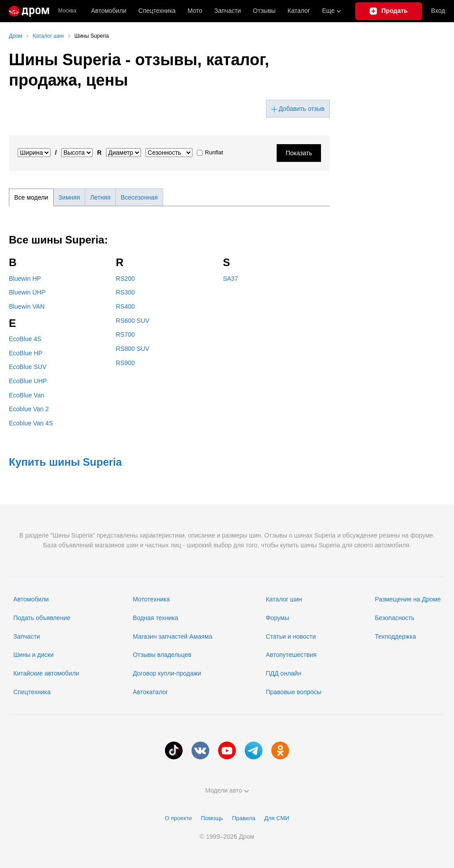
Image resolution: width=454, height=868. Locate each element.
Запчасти (227, 11)
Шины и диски (33, 655)
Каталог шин (284, 599)
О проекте (178, 818)
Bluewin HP (25, 279)
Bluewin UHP (27, 292)
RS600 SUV (132, 321)
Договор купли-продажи (167, 673)
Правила (244, 818)
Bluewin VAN (27, 306)
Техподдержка (395, 636)
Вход (438, 11)
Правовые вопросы (293, 692)
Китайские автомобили (46, 673)
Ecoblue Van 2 (29, 409)
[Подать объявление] (389, 11)
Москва (67, 11)
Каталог (299, 11)
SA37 (231, 279)
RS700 (125, 334)
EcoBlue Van (27, 395)
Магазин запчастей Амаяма (172, 636)
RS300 (125, 292)
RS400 (125, 306)
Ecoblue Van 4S (31, 423)
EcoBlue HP (25, 353)
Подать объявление (42, 618)
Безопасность (394, 618)
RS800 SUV (132, 349)
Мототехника (151, 599)
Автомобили (109, 11)
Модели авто (227, 790)
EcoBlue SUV (28, 367)
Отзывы (264, 11)
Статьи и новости (291, 636)
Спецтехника (32, 692)
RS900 (125, 363)
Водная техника (155, 618)
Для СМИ (277, 818)
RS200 (125, 279)
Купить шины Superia (65, 462)
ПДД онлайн (283, 673)
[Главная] (29, 11)
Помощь (212, 818)
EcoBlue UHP (28, 381)
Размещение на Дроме (408, 599)
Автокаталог (150, 692)
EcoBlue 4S (25, 339)
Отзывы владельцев (162, 655)
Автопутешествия (291, 655)
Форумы (277, 618)
